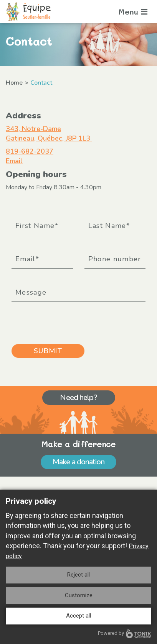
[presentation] (70, 320)
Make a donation (78, 462)
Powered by (125, 633)
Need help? (78, 397)
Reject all (78, 575)
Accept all (78, 616)
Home (14, 83)
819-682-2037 (30, 151)
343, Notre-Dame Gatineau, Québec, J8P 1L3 (49, 134)
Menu (133, 11)
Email (14, 161)
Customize (79, 595)
